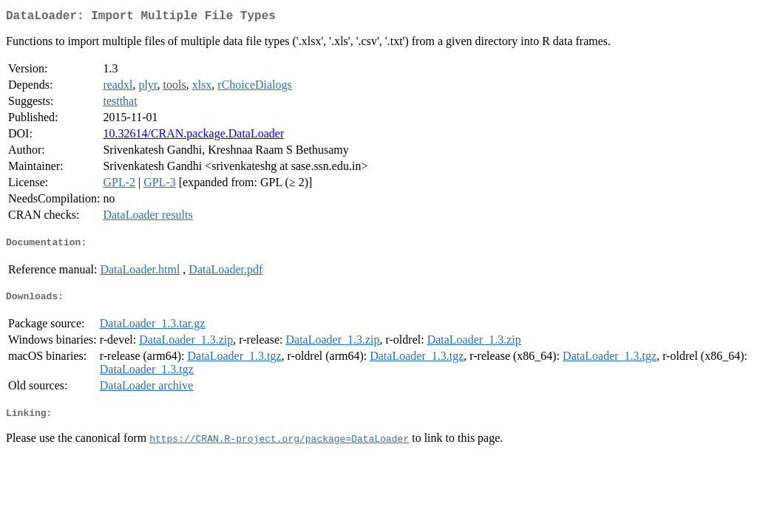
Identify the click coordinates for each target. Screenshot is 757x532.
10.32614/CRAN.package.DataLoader (193, 136)
